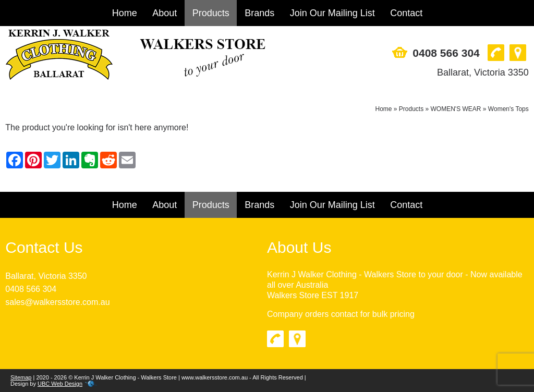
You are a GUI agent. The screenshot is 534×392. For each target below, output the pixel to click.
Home (125, 13)
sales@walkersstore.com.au (57, 302)
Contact (406, 13)
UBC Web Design (60, 384)
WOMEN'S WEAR (456, 109)
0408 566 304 (446, 53)
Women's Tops (508, 109)
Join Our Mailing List (332, 13)
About (165, 13)
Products (211, 13)
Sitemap (21, 377)
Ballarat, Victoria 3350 (483, 72)
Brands (259, 13)
